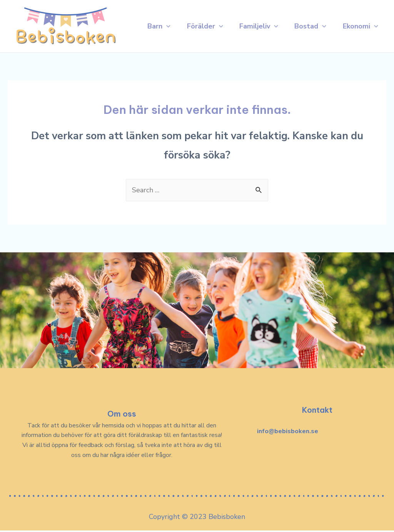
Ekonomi (158, 40)
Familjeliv (256, 13)
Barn (152, 13)
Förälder (200, 13)
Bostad (309, 13)
